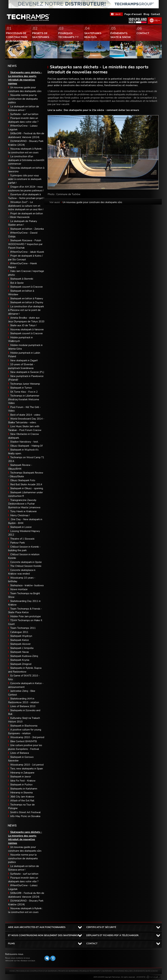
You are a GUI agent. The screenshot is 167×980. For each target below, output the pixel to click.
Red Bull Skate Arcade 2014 (26, 484)
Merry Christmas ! (20, 515)
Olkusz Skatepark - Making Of (26, 446)
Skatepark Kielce (20, 640)
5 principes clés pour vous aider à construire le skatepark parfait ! (25, 179)
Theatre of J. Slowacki (22, 539)
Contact (156, 14)
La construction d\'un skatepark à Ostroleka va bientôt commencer (26, 160)
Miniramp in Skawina (21, 793)
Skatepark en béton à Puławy (27, 299)
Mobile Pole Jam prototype (26, 616)
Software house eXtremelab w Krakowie (153, 977)
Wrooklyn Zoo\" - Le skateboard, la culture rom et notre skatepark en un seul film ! (26, 206)
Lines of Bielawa (20, 753)
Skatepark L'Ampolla (22, 648)
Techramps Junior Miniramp (25, 384)
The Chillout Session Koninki (26, 566)
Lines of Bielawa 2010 (23, 706)
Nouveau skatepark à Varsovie (27, 329)
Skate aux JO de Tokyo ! (23, 325)
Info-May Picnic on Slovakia (25, 816)
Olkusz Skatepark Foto (23, 480)
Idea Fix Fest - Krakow (23, 781)
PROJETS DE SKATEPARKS (68, 971)
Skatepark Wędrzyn (21, 636)
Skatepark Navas (20, 652)
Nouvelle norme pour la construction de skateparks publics (23, 99)
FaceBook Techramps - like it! (116, 14)
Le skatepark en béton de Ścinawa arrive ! (24, 868)
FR (156, 21)
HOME (12, 971)
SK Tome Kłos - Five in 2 (24, 392)
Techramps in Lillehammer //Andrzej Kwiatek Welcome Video (24, 399)
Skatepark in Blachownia (24, 726)
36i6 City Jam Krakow (22, 797)
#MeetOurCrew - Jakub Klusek (27, 252)
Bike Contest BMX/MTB (24, 741)
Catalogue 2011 (19, 632)
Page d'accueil (133, 14)
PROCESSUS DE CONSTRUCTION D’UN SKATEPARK (36, 971)
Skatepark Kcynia (20, 660)
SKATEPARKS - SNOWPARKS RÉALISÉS (117, 971)
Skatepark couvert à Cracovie (27, 287)
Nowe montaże (19, 589)
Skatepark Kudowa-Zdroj (24, 656)
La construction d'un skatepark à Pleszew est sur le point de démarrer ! (26, 310)
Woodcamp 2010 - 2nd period (27, 737)
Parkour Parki (18, 543)
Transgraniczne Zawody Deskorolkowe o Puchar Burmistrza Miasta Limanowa (24, 504)
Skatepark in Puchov (21, 785)
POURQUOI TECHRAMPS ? (90, 971)
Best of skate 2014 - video (25, 415)
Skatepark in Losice (21, 527)
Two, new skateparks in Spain (27, 769)
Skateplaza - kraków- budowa (27, 585)
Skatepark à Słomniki (22, 279)
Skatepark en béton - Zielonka (27, 229)
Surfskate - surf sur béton (24, 114)
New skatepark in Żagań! (24, 360)
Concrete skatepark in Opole (26, 562)
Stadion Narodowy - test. (24, 442)
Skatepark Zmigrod (21, 664)
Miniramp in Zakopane (22, 773)
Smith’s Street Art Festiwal (25, 812)
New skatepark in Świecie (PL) (27, 372)
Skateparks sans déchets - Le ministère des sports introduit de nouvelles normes (25, 838)
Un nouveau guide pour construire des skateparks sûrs (92, 202)
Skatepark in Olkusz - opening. (27, 488)
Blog (146, 14)
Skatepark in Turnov (21, 388)
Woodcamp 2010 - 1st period (27, 765)
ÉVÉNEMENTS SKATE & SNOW (146, 971)
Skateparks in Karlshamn (24, 789)
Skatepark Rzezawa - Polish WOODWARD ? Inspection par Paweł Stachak (25, 244)
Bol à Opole (17, 283)
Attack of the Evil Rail (22, 801)
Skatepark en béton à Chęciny (27, 302)
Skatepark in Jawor (21, 777)
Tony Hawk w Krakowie (23, 511)
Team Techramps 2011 (23, 628)
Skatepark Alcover (20, 644)
